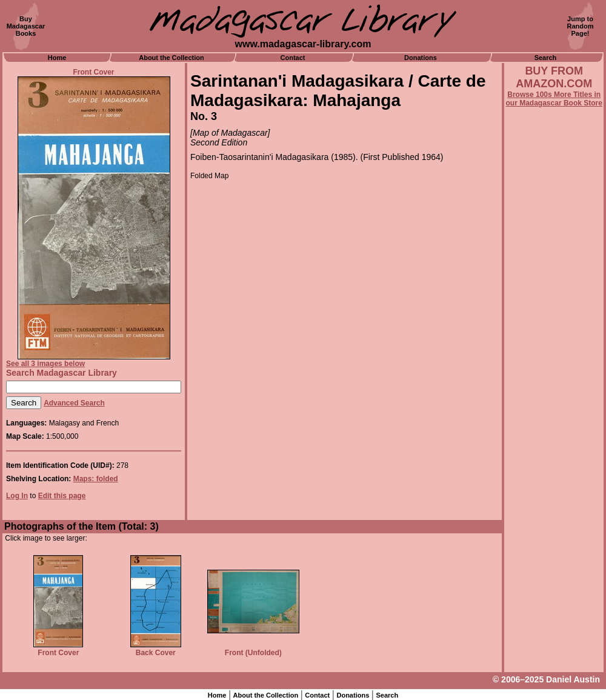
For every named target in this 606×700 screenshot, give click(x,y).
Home (57, 58)
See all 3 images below (45, 364)
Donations (421, 58)
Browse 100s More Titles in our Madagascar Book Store (554, 99)
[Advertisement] (554, 435)
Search (546, 58)
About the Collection (171, 58)
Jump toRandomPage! (581, 26)
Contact (293, 58)
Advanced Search (74, 403)
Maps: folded (96, 479)
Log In (17, 496)
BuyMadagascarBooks (26, 26)
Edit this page (62, 496)
